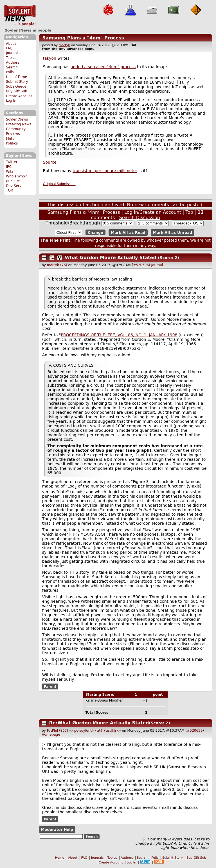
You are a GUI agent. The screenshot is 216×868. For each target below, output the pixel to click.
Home (59, 858)
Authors (13, 63)
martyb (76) (57, 265)
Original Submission (59, 184)
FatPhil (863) (58, 731)
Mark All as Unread (173, 232)
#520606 (141, 265)
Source (50, 162)
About (11, 44)
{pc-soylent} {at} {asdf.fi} (95, 731)
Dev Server (15, 186)
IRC (9, 167)
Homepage (51, 735)
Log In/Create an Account (153, 212)
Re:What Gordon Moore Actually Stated (99, 723)
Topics (11, 58)
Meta (10, 139)
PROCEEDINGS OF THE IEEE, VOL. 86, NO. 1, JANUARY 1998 (119, 335)
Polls (10, 72)
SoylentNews (20, 15)
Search (12, 67)
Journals (13, 53)
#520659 (195, 731)
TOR (9, 190)
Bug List (13, 181)
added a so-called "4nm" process (103, 67)
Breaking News (19, 124)
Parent (50, 687)
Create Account (19, 96)
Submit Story (17, 82)
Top (189, 212)
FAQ (9, 48)
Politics (12, 143)
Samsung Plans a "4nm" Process (83, 38)
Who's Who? (16, 176)
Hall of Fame (16, 77)
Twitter (12, 162)
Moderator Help (57, 830)
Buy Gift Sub (16, 91)
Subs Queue (16, 86)
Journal (157, 265)
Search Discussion (140, 218)
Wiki (9, 172)
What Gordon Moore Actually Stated (111, 258)
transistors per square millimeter (105, 171)
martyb (64, 45)
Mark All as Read (128, 232)
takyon (50, 58)
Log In (11, 101)
